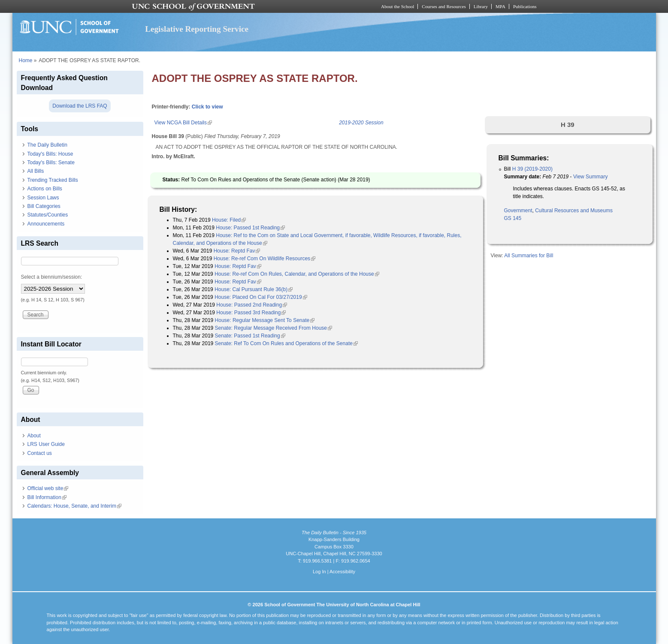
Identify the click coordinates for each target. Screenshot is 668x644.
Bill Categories (44, 206)
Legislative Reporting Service (197, 29)
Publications (525, 6)
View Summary (590, 177)
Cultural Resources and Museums (574, 211)
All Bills (36, 171)
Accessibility (342, 572)
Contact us (40, 453)
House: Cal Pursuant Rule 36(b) (254, 289)
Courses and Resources (444, 6)
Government (518, 211)
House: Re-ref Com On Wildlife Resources (264, 259)
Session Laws (43, 198)
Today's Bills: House (50, 154)
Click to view (207, 107)
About (34, 436)
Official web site (48, 488)
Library (481, 6)
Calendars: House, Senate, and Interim (74, 506)
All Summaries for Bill (529, 256)
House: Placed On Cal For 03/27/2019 (261, 297)
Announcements (46, 224)
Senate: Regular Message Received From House (274, 328)
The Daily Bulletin (47, 145)
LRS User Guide (46, 444)
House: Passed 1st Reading (250, 228)
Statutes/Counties (48, 215)
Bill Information (47, 497)
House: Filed (229, 220)
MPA (500, 6)
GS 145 (513, 218)
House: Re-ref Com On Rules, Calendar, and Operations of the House (297, 274)
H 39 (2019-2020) (532, 169)
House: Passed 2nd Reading (252, 305)
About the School (397, 6)
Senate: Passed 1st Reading (250, 336)
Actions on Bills (45, 189)
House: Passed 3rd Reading (251, 313)
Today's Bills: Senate (51, 163)
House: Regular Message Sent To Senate (265, 320)
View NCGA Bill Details (183, 123)
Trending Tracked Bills (53, 180)
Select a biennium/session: (52, 277)
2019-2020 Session (361, 123)
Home (26, 60)
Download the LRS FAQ (80, 106)
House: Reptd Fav (237, 251)
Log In (319, 572)
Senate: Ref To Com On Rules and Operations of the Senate (286, 343)
